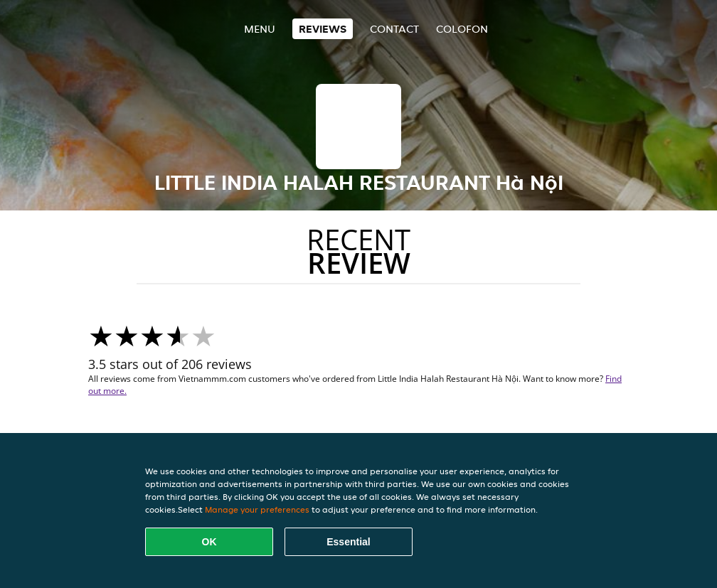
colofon (462, 29)
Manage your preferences (257, 509)
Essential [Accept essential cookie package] (348, 542)
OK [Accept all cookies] (209, 542)
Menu (260, 29)
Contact (394, 29)
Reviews (323, 29)
